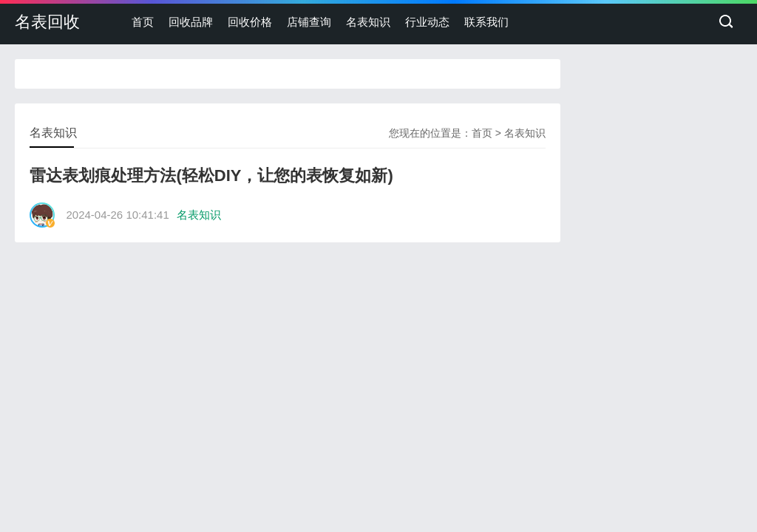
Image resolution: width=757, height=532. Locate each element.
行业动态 (427, 22)
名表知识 (368, 22)
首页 (143, 22)
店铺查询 (309, 22)
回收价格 (250, 22)
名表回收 (47, 22)
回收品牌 (191, 22)
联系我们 (486, 22)
